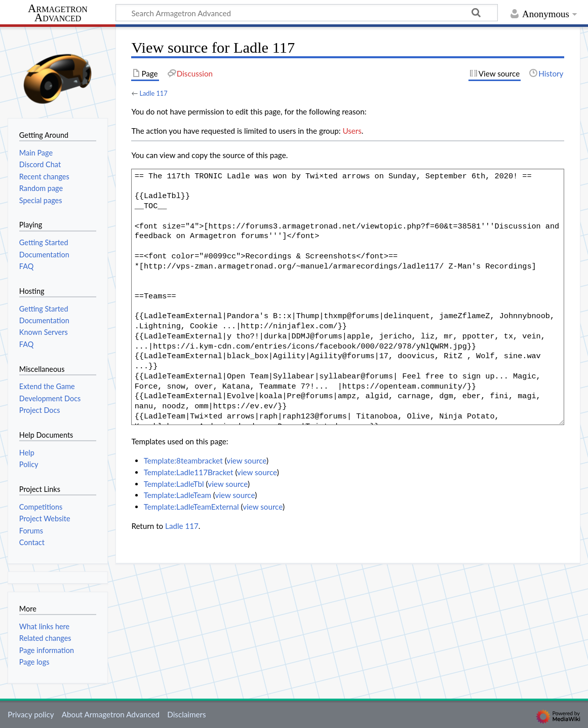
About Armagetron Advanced (111, 714)
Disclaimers (186, 714)
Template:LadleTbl (174, 484)
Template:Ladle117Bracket (189, 472)
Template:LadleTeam (178, 495)
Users (352, 131)
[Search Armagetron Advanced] (307, 13)
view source (246, 461)
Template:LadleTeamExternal (191, 507)
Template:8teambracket (183, 461)
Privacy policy (31, 714)
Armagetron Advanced (58, 13)
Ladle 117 (153, 93)
